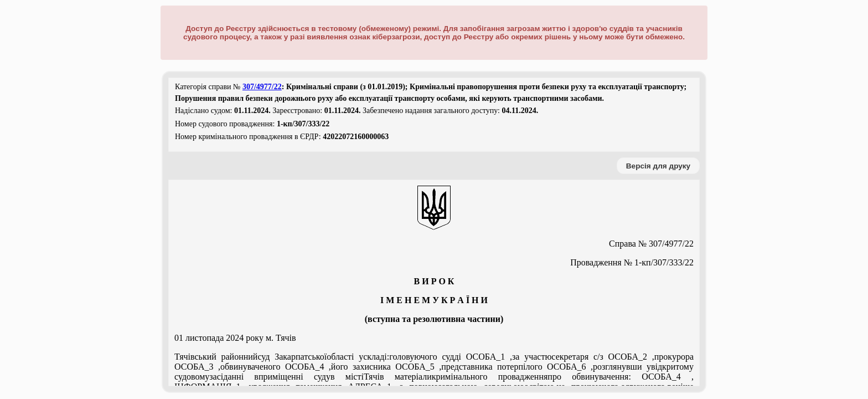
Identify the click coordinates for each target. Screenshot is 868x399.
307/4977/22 (262, 87)
